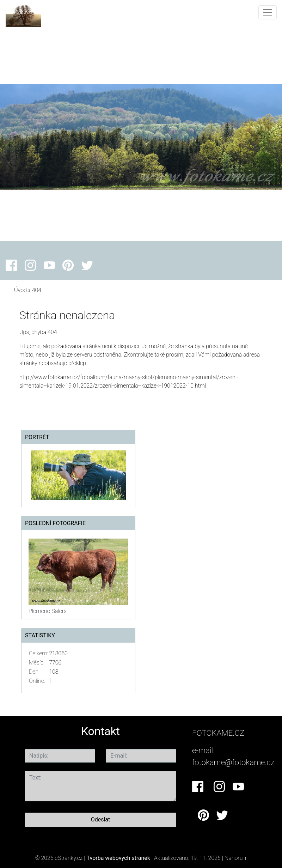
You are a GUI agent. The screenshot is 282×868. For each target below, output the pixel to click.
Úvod (20, 290)
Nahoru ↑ (236, 858)
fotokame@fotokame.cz (233, 762)
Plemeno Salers (48, 611)
